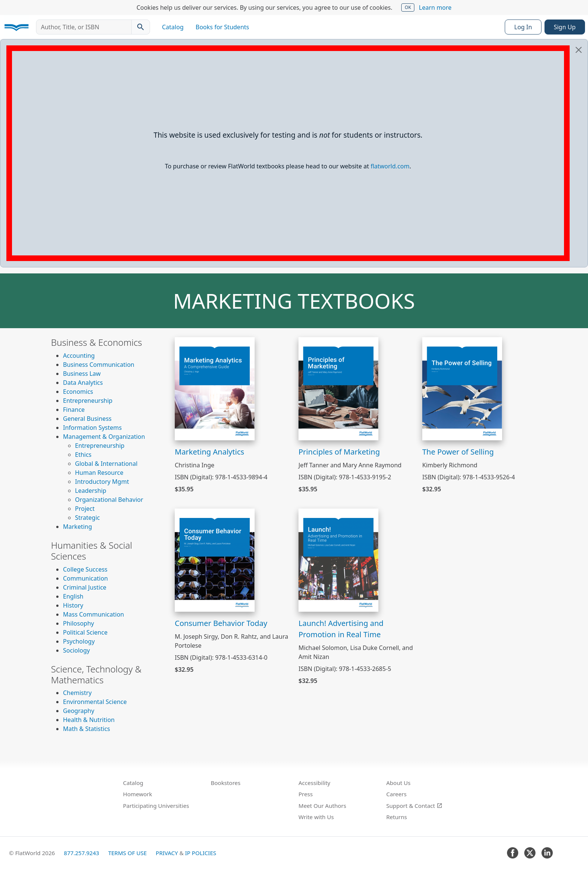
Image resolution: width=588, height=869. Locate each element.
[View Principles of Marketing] (338, 388)
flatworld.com (390, 166)
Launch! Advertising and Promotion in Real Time (341, 629)
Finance (74, 410)
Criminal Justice (85, 587)
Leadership (91, 491)
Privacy (167, 853)
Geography (79, 711)
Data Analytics (83, 383)
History (73, 605)
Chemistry (77, 693)
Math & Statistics (87, 729)
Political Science (85, 632)
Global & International (106, 464)
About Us (398, 783)
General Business (87, 419)
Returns (397, 817)
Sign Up (565, 27)
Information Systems (92, 428)
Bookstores (226, 783)
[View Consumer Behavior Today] (215, 560)
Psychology (79, 641)
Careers (396, 794)
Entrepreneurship (88, 401)
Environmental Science (95, 702)
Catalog (173, 27)
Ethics (83, 455)
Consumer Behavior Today (221, 623)
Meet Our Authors (322, 806)
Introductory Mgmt (102, 482)
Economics (78, 392)
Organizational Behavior (109, 500)
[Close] (579, 50)
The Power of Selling (458, 452)
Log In (523, 27)
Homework (138, 794)
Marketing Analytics (209, 452)
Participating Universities (156, 806)
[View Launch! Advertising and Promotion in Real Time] (338, 560)
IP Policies (200, 853)
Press (306, 794)
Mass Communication (94, 614)
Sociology (76, 650)
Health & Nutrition (89, 720)
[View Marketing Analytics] (215, 388)
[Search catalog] (141, 27)
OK (408, 7)
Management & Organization (104, 437)
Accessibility (314, 783)
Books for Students (223, 27)
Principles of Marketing (339, 452)
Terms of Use (127, 853)
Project (85, 509)
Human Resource (99, 473)
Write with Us (316, 817)
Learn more (435, 8)
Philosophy (79, 623)
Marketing (77, 527)
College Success (85, 569)
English (73, 596)
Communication (85, 578)
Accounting (79, 356)
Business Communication (99, 365)
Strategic (87, 518)
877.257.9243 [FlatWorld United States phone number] (81, 853)
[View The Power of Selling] (462, 388)
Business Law (82, 374)
